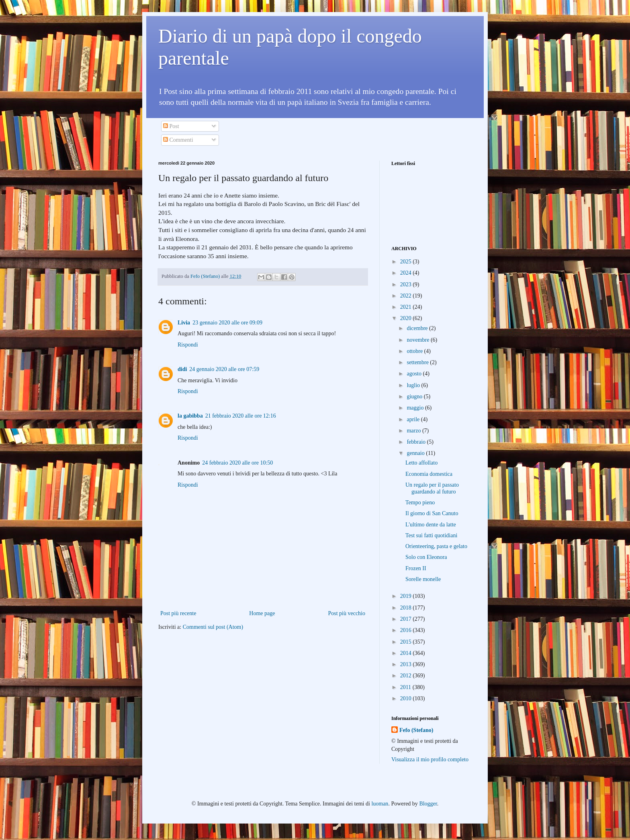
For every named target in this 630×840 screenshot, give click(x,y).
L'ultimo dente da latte (431, 525)
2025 (407, 262)
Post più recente (178, 613)
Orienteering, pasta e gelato (436, 546)
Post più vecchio (347, 613)
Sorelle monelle (423, 579)
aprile (414, 419)
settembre (418, 362)
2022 (407, 296)
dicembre (418, 328)
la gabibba (190, 416)
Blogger (428, 804)
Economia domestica (429, 474)
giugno (415, 397)
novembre (418, 340)
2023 (407, 284)
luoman (380, 804)
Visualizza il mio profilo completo (430, 759)
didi (182, 369)
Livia (184, 323)
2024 (407, 273)
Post (171, 126)
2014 (407, 653)
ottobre (415, 351)
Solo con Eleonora (426, 557)
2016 (407, 630)
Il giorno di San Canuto (432, 513)
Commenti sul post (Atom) (213, 627)
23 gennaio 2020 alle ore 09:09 (227, 323)
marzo (414, 431)
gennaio (416, 453)
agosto (415, 374)
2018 (407, 608)
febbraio (417, 442)
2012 (407, 676)
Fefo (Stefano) (416, 730)
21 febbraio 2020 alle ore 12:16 (241, 416)
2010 (407, 698)
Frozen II (416, 568)
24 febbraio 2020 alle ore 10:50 (237, 463)
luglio (414, 385)
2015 (407, 642)
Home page (262, 613)
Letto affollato (421, 463)
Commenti (178, 140)
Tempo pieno (420, 503)
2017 (407, 619)
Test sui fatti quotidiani (431, 535)
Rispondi (188, 345)
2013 (407, 664)
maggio (416, 408)
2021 (407, 307)
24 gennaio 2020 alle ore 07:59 (224, 369)
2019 (407, 596)
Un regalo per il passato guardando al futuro (432, 488)
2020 (407, 318)
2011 (406, 687)
